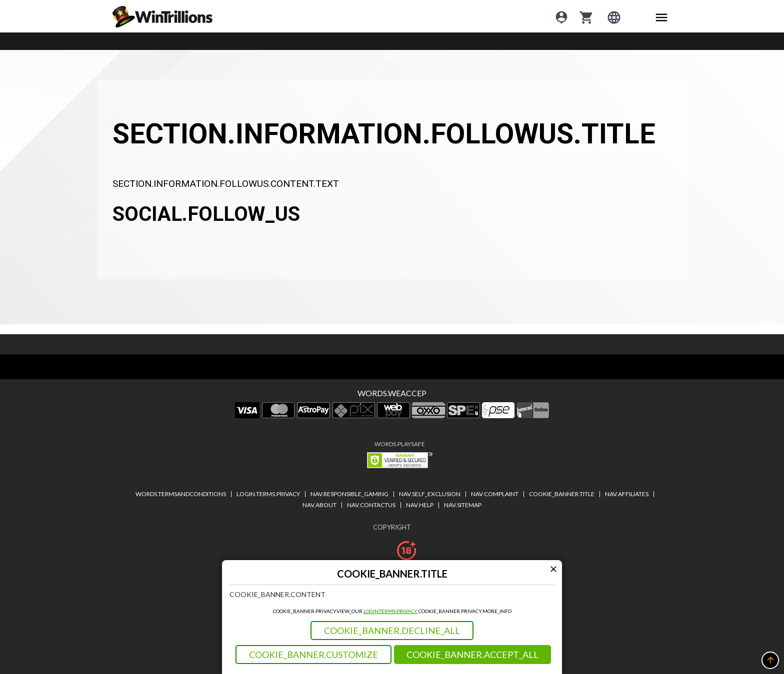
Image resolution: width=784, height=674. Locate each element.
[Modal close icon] (553, 569)
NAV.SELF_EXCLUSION (430, 494)
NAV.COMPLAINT (495, 494)
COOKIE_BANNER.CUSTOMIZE (313, 655)
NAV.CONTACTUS (371, 505)
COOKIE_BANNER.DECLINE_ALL (392, 631)
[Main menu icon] (661, 16)
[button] (770, 660)
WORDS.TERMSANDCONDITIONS (181, 494)
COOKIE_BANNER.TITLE (562, 494)
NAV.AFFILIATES (627, 494)
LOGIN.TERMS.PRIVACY (391, 611)
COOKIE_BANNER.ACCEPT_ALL (472, 655)
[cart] (586, 16)
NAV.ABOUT (319, 505)
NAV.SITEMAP (463, 505)
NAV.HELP (420, 505)
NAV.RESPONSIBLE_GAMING (349, 494)
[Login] (561, 16)
